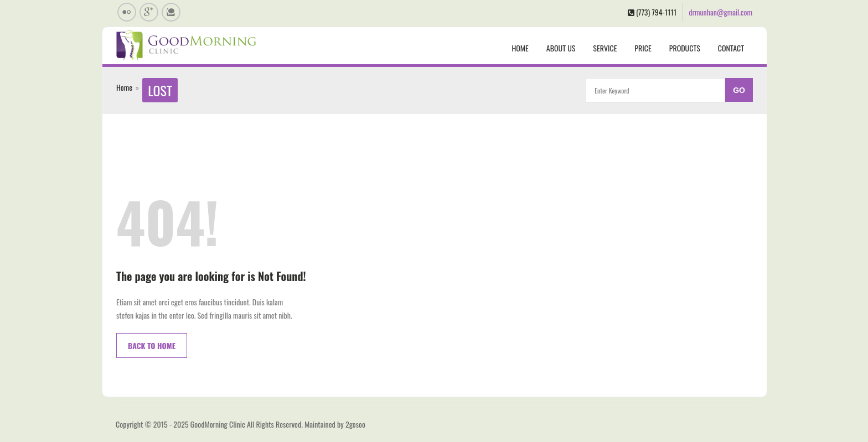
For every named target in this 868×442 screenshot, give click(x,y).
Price (643, 48)
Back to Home (152, 345)
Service (605, 48)
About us (561, 48)
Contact (731, 48)
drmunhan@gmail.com (720, 12)
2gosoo (355, 424)
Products (685, 48)
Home (520, 48)
